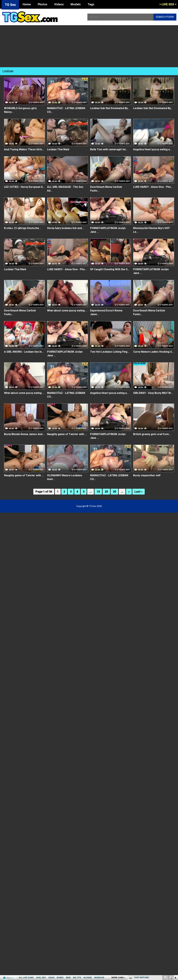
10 (98, 492)
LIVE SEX (168, 4)
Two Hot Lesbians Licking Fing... (110, 352)
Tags (91, 4)
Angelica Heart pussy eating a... (152, 149)
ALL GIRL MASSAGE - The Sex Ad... (65, 189)
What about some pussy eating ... (67, 311)
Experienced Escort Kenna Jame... (106, 312)
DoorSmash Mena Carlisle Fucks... (106, 189)
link (175, 929)
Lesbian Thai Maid (58, 149)
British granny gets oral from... (152, 434)
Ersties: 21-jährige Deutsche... (22, 228)
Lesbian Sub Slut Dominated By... (110, 108)
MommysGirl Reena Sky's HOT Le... (152, 230)
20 (106, 492)
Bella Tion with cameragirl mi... (109, 149)
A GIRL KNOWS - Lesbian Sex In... (24, 352)
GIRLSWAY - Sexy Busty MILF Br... (153, 393)
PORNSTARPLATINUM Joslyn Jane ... (108, 230)
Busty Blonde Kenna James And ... (25, 434)
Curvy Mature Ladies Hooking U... (153, 352)
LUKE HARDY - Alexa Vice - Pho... (153, 187)
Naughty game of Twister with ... (67, 434)
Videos (59, 4)
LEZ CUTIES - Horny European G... (24, 187)
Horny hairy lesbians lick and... (65, 228)
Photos (42, 4)
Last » (139, 492)
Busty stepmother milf (147, 475)
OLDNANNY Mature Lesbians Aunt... (65, 477)
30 (114, 492)
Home (27, 4)
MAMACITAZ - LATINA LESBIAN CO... (66, 110)
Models (76, 4)
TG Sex (10, 5)
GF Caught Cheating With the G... (110, 269)
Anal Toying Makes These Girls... (24, 149)
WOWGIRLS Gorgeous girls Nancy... (20, 110)
